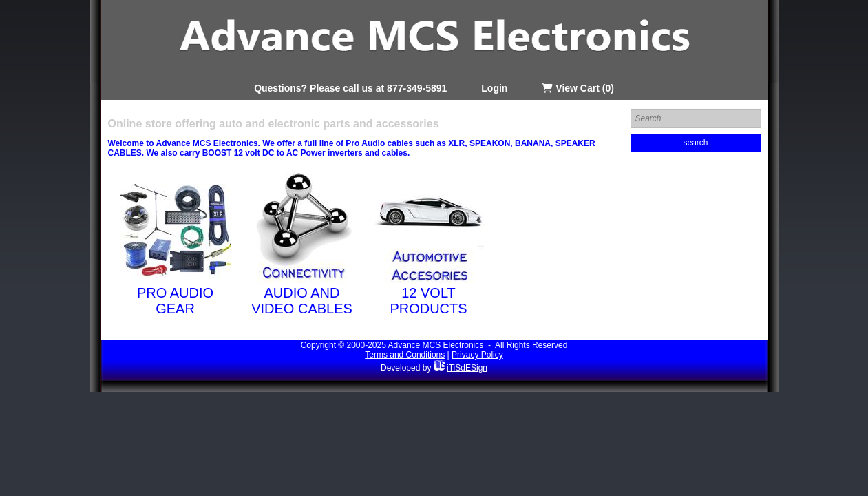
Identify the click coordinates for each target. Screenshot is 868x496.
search (695, 143)
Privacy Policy (477, 355)
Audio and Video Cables (302, 301)
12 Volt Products (428, 301)
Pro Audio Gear (175, 301)
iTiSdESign (467, 368)
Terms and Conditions (405, 355)
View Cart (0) (578, 88)
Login (494, 88)
